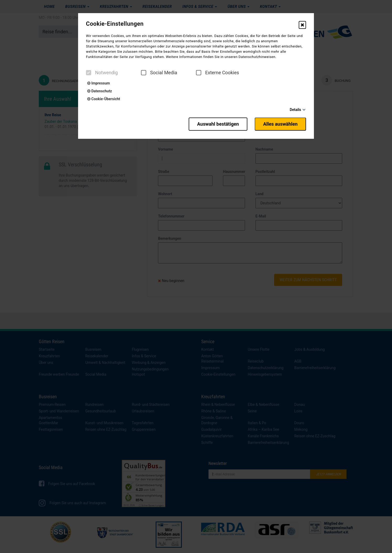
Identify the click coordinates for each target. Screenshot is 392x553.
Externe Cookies (217, 73)
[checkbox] (89, 73)
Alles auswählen (280, 124)
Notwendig (102, 73)
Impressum (99, 83)
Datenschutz (100, 91)
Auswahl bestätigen (218, 124)
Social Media (159, 73)
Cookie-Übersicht (104, 99)
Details (295, 110)
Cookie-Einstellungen (115, 24)
